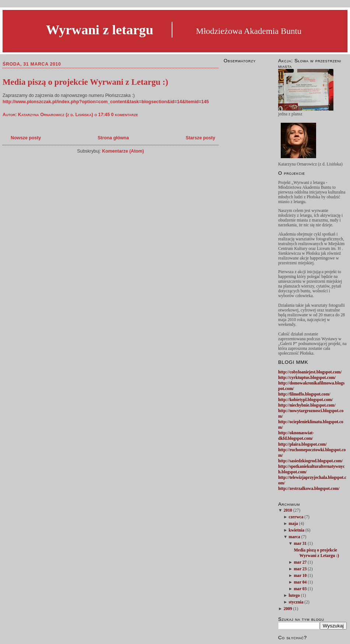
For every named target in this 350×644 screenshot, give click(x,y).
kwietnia (297, 530)
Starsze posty (200, 138)
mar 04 (300, 582)
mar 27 (300, 562)
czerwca (296, 517)
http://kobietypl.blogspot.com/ (306, 400)
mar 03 (300, 589)
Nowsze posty (26, 138)
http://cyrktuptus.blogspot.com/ (307, 378)
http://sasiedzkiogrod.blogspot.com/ (310, 461)
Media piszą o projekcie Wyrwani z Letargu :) (85, 82)
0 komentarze (124, 115)
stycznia (296, 602)
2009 (288, 609)
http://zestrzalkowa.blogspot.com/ (309, 489)
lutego (294, 596)
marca (295, 537)
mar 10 (300, 576)
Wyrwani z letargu (100, 30)
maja (293, 524)
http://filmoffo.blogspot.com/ (304, 394)
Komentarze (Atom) (123, 151)
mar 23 (300, 569)
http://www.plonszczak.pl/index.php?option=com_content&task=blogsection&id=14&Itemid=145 (106, 102)
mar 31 (300, 544)
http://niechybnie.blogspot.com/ (307, 405)
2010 (288, 510)
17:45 (104, 115)
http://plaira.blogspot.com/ (302, 444)
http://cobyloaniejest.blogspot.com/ (310, 372)
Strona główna (113, 138)
